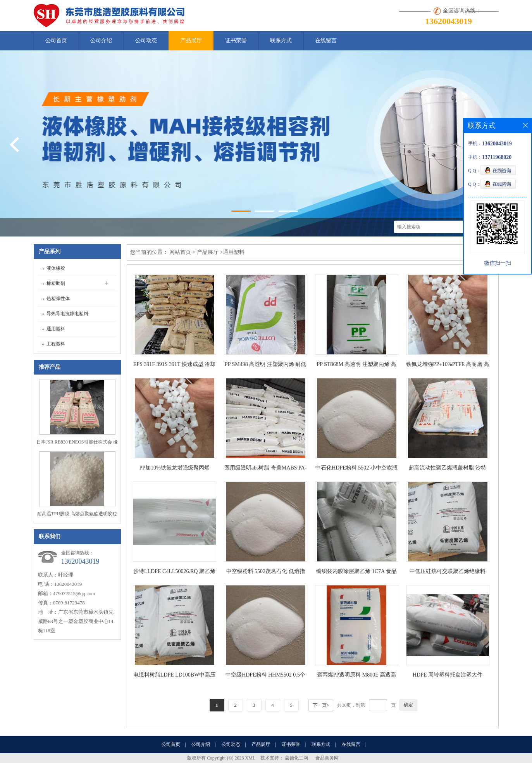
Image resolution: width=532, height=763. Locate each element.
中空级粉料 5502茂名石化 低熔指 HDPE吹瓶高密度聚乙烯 (266, 573)
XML (251, 758)
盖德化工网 (296, 758)
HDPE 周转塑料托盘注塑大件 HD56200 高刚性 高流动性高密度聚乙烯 (448, 676)
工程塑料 (56, 344)
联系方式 (281, 41)
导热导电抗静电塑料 (67, 314)
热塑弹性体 (58, 299)
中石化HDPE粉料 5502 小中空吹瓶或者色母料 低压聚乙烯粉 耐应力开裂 (356, 469)
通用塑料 (56, 329)
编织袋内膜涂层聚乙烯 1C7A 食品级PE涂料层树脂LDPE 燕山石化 (356, 573)
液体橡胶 (56, 268)
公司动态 (146, 41)
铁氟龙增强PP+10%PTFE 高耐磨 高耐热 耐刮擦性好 (448, 366)
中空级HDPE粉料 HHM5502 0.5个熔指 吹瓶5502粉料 (265, 676)
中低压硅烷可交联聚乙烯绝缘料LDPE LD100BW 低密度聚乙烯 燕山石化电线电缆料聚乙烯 (447, 573)
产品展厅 (191, 41)
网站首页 (180, 252)
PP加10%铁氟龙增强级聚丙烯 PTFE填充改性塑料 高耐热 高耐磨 (174, 469)
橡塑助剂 (56, 283)
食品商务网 (327, 758)
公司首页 (56, 41)
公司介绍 (101, 41)
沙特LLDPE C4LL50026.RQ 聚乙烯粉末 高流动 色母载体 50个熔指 (174, 573)
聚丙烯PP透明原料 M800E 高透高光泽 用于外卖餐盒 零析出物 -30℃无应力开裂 (356, 676)
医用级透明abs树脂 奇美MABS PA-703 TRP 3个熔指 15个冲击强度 (266, 469)
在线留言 (326, 41)
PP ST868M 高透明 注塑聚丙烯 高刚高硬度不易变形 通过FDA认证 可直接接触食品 (357, 366)
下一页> (321, 705)
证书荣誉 (236, 41)
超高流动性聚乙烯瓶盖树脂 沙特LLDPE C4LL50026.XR (448, 469)
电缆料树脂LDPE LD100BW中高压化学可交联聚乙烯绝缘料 (175, 676)
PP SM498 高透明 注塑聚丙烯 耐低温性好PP (265, 366)
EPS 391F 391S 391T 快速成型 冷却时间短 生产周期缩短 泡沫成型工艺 (175, 366)
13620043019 (448, 21)
